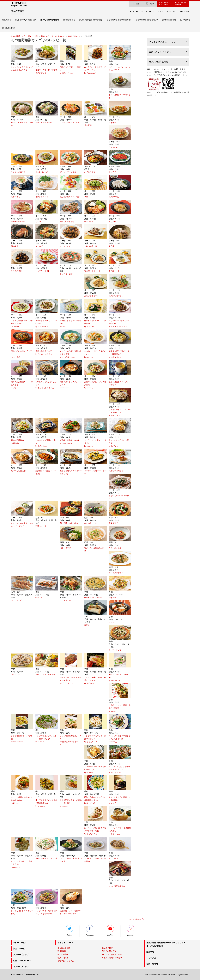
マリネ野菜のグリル (117, 886)
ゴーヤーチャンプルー (69, 172)
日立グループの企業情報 (180, 4)
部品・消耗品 (63, 958)
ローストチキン (66, 600)
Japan (150, 4)
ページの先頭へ (135, 919)
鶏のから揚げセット (117, 296)
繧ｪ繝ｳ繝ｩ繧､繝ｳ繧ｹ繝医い (147, 20)
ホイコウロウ (90, 172)
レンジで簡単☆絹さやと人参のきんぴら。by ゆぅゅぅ (22, 800)
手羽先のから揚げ (18, 222)
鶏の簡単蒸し (114, 197)
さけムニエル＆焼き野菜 (45, 675)
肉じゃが (39, 246)
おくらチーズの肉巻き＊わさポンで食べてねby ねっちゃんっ (95, 831)
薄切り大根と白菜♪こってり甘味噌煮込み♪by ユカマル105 (119, 354)
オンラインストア (21, 967)
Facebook (90, 931)
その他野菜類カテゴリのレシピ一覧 (39, 40)
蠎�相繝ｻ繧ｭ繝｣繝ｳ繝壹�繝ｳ (119, 20)
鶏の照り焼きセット (92, 271)
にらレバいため (42, 172)
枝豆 (86, 197)
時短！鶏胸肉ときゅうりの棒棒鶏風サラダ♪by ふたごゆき (95, 800)
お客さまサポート (65, 943)
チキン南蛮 (89, 222)
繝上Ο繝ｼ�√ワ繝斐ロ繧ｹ (26, 20)
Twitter (69, 931)
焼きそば (112, 123)
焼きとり (39, 598)
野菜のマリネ (41, 526)
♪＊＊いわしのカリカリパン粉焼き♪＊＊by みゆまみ (21, 864)
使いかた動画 (63, 954)
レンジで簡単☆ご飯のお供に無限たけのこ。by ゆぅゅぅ (95, 770)
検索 (136, 4)
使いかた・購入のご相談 (112, 954)
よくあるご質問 (64, 948)
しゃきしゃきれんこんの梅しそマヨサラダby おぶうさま (120, 413)
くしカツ (39, 222)
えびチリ (112, 172)
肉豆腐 (111, 246)
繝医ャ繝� (7, 20)
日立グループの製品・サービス (164, 4)
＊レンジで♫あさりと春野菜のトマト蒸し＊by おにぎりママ (119, 770)
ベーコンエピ (16, 600)
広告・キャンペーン (22, 961)
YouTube (110, 931)
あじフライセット (92, 296)
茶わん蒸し (16, 197)
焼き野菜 (88, 125)
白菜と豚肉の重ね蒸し (45, 123)
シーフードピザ (115, 650)
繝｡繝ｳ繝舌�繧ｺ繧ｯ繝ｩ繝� (91, 20)
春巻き (87, 625)
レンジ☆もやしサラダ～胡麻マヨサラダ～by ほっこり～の (95, 739)
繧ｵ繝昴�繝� (69, 20)
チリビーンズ (114, 859)
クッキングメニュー (59, 36)
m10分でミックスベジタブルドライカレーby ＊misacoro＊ (95, 70)
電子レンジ (45, 36)
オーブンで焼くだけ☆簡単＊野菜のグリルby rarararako (46, 803)
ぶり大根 (112, 222)
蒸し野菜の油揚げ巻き (69, 523)
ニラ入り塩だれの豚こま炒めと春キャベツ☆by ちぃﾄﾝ (22, 324)
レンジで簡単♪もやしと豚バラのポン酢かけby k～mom (46, 739)
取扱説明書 (62, 951)
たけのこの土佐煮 (18, 471)
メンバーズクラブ (21, 955)
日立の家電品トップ (18, 36)
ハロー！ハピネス (21, 943)
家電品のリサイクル (66, 961)
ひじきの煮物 (16, 271)
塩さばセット (114, 271)
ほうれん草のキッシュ (93, 598)
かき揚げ (112, 598)
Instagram (131, 931)
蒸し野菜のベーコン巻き (70, 197)
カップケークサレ (43, 271)
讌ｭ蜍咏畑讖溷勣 (169, 20)
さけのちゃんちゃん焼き (70, 123)
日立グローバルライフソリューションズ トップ (146, 12)
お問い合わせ (184, 12)
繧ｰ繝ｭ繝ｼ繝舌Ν (9, 28)
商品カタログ (107, 948)
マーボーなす (65, 246)
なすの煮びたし (91, 523)
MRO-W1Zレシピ (74, 36)
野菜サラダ (113, 523)
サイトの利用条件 (17, 975)
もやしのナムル (115, 548)
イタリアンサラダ (116, 573)
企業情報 (150, 952)
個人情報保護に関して (34, 975)
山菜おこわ (16, 675)
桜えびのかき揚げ (67, 222)
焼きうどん (113, 147)
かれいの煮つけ (91, 246)
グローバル (151, 958)
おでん (111, 622)
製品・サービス (33, 36)
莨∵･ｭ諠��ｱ (186, 20)
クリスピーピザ (66, 274)
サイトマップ (172, 12)
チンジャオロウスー (19, 172)
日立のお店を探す (109, 951)
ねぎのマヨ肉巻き (116, 471)
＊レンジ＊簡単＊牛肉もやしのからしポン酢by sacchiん (120, 739)
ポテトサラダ (65, 548)
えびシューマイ (42, 197)
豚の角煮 (15, 246)
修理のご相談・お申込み (112, 958)
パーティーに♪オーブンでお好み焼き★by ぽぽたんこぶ (70, 680)
